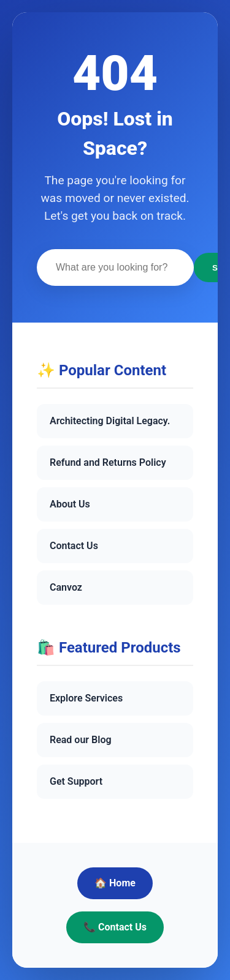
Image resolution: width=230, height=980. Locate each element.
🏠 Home (115, 883)
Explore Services (86, 698)
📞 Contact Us (115, 927)
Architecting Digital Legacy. (110, 421)
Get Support (76, 781)
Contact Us (74, 546)
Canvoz (66, 587)
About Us (70, 504)
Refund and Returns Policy (108, 462)
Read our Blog (81, 740)
